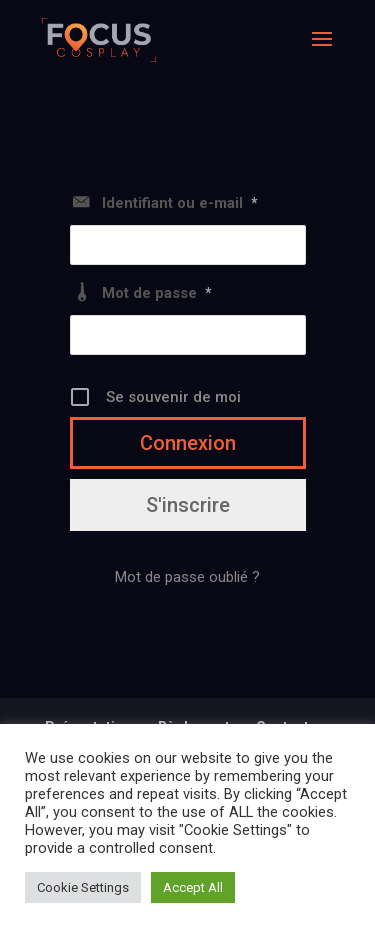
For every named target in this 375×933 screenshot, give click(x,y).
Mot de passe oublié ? (187, 577)
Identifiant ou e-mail (180, 203)
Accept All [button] (193, 887)
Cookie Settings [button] (83, 887)
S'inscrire (188, 505)
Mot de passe (157, 293)
